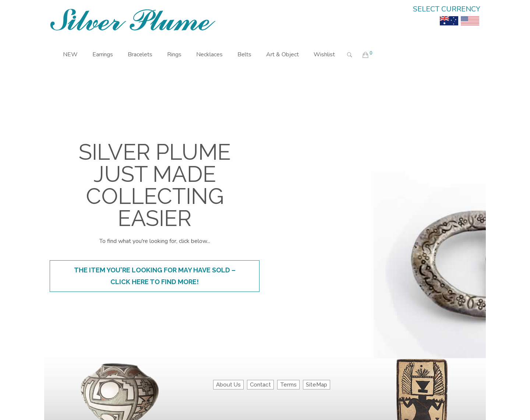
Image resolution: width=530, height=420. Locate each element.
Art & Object (282, 54)
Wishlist (324, 54)
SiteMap (317, 385)
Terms (288, 385)
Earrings (103, 54)
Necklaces (209, 54)
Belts (244, 54)
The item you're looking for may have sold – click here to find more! (155, 276)
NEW (70, 54)
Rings (174, 54)
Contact (260, 385)
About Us (228, 385)
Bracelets (140, 54)
